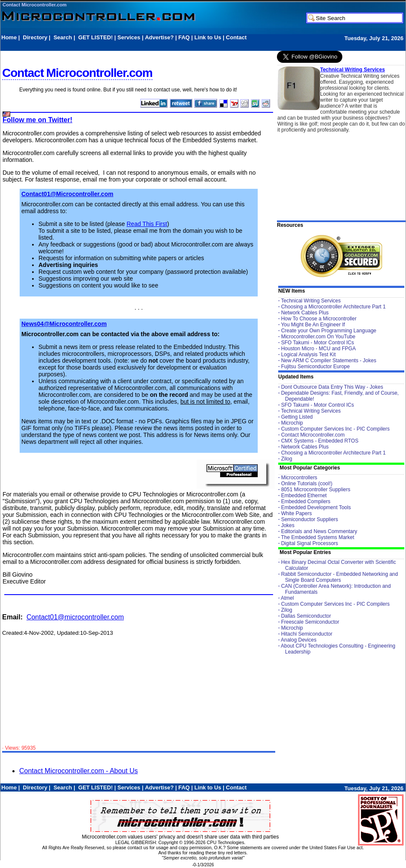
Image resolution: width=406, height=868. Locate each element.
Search (63, 37)
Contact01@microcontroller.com (75, 617)
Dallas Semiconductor (306, 616)
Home (9, 37)
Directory (35, 37)
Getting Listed (297, 417)
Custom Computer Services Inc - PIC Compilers (335, 429)
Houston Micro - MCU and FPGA (319, 349)
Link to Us (208, 37)
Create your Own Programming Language (329, 331)
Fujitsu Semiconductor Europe (316, 367)
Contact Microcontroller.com (35, 5)
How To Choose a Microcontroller (319, 319)
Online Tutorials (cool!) (307, 484)
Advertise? (159, 37)
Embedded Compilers (306, 501)
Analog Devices (299, 640)
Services (129, 37)
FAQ (184, 37)
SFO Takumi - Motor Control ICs (318, 343)
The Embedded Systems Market (317, 537)
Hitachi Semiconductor (307, 634)
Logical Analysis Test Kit (309, 355)
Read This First (147, 224)
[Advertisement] (157, 45)
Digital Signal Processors (310, 543)
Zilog (287, 459)
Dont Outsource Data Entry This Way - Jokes (332, 387)
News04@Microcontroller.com (64, 324)
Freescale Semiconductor (310, 622)
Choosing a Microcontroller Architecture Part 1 (334, 307)
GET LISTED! (96, 37)
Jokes (288, 525)
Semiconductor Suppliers (310, 519)
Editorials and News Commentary (319, 531)
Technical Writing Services (353, 70)
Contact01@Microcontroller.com (67, 194)
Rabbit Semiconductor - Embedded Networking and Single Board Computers (340, 577)
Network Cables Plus (305, 313)
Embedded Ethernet (304, 496)
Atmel (287, 598)
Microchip (292, 423)
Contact (236, 37)
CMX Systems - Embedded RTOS (320, 441)
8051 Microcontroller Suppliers (316, 490)
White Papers (297, 513)
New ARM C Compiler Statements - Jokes (329, 361)
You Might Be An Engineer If (313, 325)
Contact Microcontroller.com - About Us (78, 771)
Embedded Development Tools (316, 507)
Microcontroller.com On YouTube (318, 337)
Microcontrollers (299, 478)
